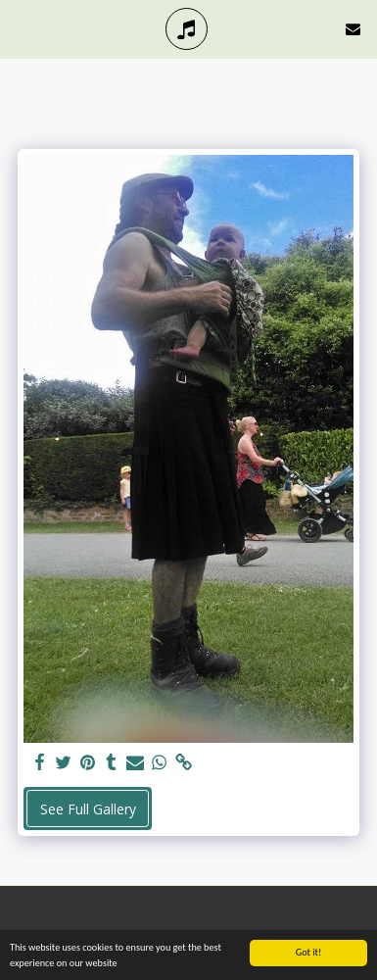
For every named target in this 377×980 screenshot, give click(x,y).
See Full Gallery (88, 809)
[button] (22, 28)
